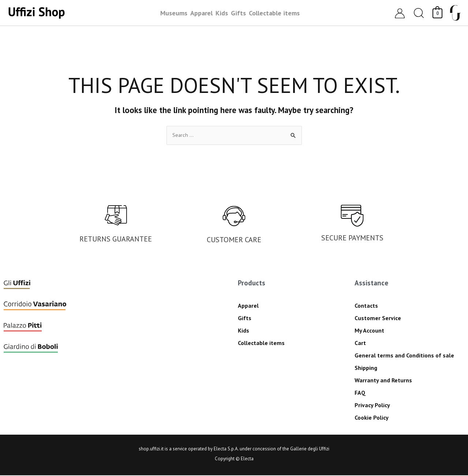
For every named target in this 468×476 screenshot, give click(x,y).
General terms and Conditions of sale (404, 356)
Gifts (245, 318)
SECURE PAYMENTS (352, 238)
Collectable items (261, 343)
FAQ (360, 393)
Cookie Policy (372, 418)
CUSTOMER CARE (234, 240)
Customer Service (378, 318)
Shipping (366, 368)
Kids (244, 331)
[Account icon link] (400, 13)
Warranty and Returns (383, 381)
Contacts (366, 306)
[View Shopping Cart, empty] (437, 13)
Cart (360, 343)
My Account (369, 331)
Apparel (248, 306)
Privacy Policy (372, 405)
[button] (419, 13)
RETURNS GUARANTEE (116, 239)
